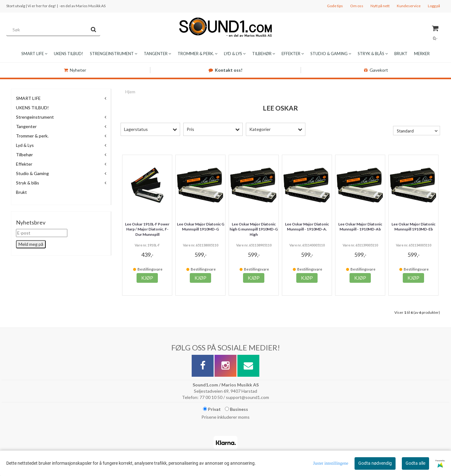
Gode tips (335, 6)
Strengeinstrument (35, 117)
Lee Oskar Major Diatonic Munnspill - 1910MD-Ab (360, 227)
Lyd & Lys (25, 145)
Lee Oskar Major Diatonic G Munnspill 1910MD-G (201, 227)
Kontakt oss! (225, 70)
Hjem (130, 92)
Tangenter (26, 126)
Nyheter (75, 70)
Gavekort (376, 70)
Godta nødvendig (375, 463)
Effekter (24, 164)
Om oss (357, 6)
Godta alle (415, 463)
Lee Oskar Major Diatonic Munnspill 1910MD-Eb (413, 227)
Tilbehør (24, 155)
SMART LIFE (28, 98)
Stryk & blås (28, 183)
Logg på (434, 6)
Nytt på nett (380, 6)
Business (236, 409)
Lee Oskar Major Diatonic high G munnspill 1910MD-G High (254, 229)
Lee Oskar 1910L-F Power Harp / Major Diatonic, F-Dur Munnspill (147, 229)
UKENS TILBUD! (32, 108)
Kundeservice (409, 6)
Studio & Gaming (32, 173)
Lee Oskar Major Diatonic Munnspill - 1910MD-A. (307, 227)
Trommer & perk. (32, 136)
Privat (212, 409)
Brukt (21, 192)
